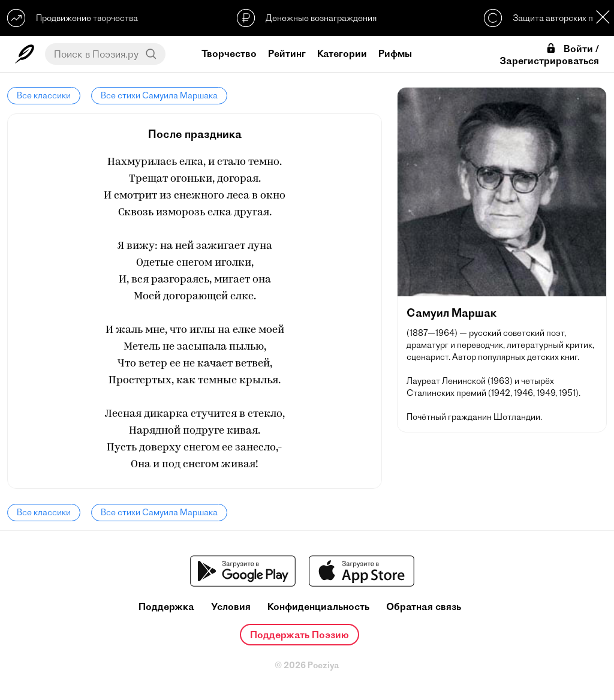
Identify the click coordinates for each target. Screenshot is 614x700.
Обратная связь (424, 607)
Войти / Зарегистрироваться (549, 55)
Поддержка (166, 607)
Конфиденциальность (318, 607)
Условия (231, 607)
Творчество (229, 53)
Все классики (44, 95)
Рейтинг (287, 53)
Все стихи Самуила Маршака (159, 95)
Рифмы (395, 53)
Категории (342, 53)
